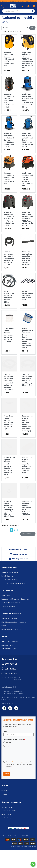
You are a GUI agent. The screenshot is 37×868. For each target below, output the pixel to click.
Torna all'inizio (28, 534)
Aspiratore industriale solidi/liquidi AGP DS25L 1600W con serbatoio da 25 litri (27, 219)
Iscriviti (7, 774)
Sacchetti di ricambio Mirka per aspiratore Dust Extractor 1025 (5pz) (27, 508)
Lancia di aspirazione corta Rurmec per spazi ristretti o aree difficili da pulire (28, 258)
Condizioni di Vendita (9, 811)
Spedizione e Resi (7, 807)
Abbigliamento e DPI (10, 567)
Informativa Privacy (16, 762)
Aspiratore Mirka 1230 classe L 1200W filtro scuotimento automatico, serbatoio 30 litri (27, 60)
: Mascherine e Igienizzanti (13, 583)
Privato (8, 742)
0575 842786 (11, 664)
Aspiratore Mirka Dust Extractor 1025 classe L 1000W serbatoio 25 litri (9, 59)
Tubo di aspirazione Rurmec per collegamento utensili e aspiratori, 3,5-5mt (9, 258)
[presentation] (18, 754)
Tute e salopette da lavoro (10, 580)
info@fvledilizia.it (11, 673)
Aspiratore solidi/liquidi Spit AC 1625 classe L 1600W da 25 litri (9, 178)
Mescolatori (6, 596)
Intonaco (4, 626)
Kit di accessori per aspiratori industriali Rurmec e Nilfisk (9, 297)
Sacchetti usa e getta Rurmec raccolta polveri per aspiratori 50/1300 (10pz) (28, 465)
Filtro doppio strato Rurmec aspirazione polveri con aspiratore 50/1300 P (9, 422)
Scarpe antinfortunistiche (10, 573)
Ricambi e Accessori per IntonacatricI (14, 622)
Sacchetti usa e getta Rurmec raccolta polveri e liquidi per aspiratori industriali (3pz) (9, 466)
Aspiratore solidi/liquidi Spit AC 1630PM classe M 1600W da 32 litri (27, 180)
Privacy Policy (6, 814)
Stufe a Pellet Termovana (10, 642)
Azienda (9, 746)
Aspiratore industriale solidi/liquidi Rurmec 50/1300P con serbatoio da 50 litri (28, 140)
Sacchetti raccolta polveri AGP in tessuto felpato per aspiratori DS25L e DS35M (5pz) (9, 509)
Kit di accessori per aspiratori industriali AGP (28, 296)
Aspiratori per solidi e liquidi (11, 603)
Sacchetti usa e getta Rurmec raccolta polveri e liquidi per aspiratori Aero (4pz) (28, 424)
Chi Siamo (5, 791)
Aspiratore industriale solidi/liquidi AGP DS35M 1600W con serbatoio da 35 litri (9, 219)
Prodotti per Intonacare (11, 614)
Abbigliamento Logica (9, 649)
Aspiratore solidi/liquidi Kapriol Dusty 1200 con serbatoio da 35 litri (9, 101)
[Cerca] (18, 11)
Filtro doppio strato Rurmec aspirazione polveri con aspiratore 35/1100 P (9, 335)
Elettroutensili (7, 591)
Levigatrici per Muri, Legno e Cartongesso (15, 599)
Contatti (4, 794)
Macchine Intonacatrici (9, 619)
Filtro (32, 28)
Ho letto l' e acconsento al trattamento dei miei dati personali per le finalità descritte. (19, 764)
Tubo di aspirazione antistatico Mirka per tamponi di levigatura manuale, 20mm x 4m (8, 382)
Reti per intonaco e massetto (11, 629)
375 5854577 (11, 669)
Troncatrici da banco (8, 606)
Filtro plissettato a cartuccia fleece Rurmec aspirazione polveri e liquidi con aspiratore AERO (27, 338)
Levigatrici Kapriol (7, 645)
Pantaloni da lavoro (8, 576)
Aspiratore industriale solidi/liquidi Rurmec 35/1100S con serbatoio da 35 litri (9, 140)
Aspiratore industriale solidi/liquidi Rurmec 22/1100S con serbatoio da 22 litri (27, 101)
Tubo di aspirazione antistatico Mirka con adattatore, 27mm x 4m (27, 380)
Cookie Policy (6, 818)
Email (6, 731)
